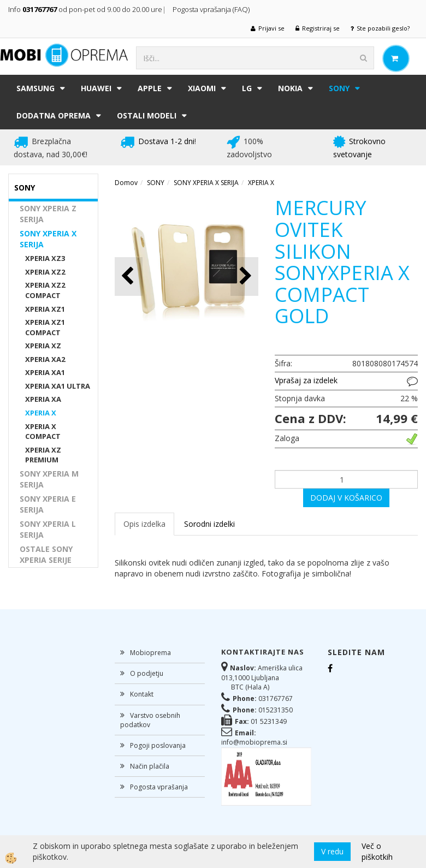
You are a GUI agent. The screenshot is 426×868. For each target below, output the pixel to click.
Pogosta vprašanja (159, 787)
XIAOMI (202, 88)
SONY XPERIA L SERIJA (48, 529)
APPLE (150, 88)
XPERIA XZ (43, 346)
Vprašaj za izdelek (306, 380)
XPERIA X (41, 413)
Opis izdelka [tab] (144, 524)
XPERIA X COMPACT (43, 432)
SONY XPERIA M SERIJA (49, 479)
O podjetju (147, 673)
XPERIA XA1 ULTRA (58, 386)
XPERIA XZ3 (45, 258)
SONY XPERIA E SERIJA (48, 504)
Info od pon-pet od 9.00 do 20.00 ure (85, 9)
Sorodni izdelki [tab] (209, 524)
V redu (332, 851)
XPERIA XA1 (45, 372)
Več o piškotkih (377, 851)
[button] (244, 277)
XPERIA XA (43, 399)
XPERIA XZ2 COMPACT (45, 290)
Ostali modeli (147, 115)
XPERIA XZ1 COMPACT (45, 327)
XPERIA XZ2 (45, 272)
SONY (339, 88)
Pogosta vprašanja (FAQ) (212, 9)
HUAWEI (96, 88)
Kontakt (142, 694)
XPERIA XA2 (45, 359)
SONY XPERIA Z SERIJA (48, 214)
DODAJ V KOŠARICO (346, 498)
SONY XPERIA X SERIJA (48, 239)
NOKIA (290, 88)
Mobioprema (150, 653)
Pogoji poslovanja (158, 745)
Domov (126, 183)
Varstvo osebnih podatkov (150, 720)
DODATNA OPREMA (54, 115)
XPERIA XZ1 (45, 309)
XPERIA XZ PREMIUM (43, 455)
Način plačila (150, 766)
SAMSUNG (35, 88)
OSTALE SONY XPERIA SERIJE (46, 554)
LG (247, 88)
